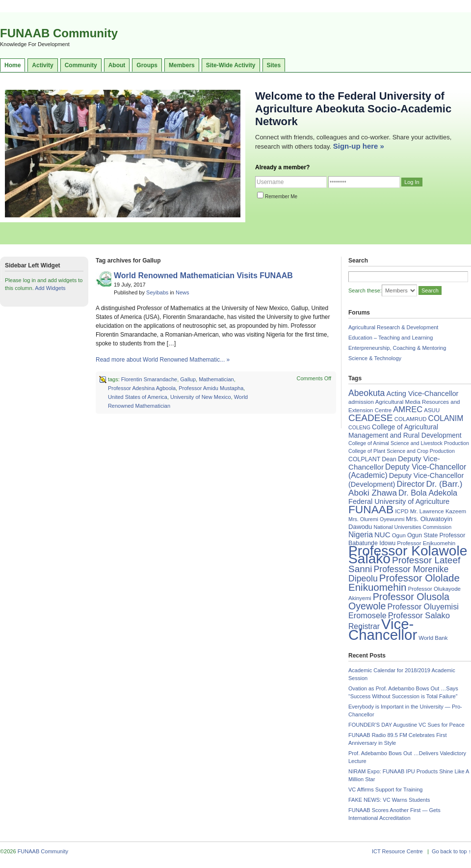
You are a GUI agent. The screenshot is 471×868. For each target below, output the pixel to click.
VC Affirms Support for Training (385, 789)
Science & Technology (375, 358)
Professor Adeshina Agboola (142, 388)
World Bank (433, 638)
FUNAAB (371, 509)
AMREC (408, 409)
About (117, 65)
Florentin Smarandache (149, 379)
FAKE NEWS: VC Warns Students (389, 800)
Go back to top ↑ (451, 851)
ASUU (432, 410)
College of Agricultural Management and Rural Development (405, 431)
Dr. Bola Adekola (428, 493)
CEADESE (371, 418)
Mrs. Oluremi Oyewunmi (376, 519)
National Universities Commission (413, 527)
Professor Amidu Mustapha (211, 388)
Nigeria (361, 535)
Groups (147, 65)
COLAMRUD (411, 419)
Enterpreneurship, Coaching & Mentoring (397, 348)
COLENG (359, 427)
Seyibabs (157, 292)
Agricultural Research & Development (393, 327)
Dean (389, 459)
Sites (274, 65)
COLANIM (446, 418)
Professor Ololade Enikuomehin (404, 582)
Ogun (399, 535)
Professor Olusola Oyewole (399, 601)
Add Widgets (50, 288)
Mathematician (216, 379)
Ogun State (423, 535)
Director (410, 484)
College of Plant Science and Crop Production (402, 451)
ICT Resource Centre (397, 851)
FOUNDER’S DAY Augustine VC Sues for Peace (406, 725)
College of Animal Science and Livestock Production (409, 443)
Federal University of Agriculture (399, 501)
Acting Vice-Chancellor (422, 394)
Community (81, 65)
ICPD (402, 511)
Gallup (188, 379)
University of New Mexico (200, 397)
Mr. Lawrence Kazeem (438, 511)
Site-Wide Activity (231, 65)
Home (13, 65)
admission (361, 402)
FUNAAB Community (59, 33)
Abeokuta (366, 393)
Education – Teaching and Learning (391, 338)
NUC (382, 535)
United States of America (138, 397)
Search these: (365, 290)
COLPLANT (364, 459)
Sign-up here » (359, 146)
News (183, 292)
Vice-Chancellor (383, 629)
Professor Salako (419, 616)
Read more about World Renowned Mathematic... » (163, 360)
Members (182, 65)
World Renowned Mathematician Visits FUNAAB (203, 276)
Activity (42, 65)
